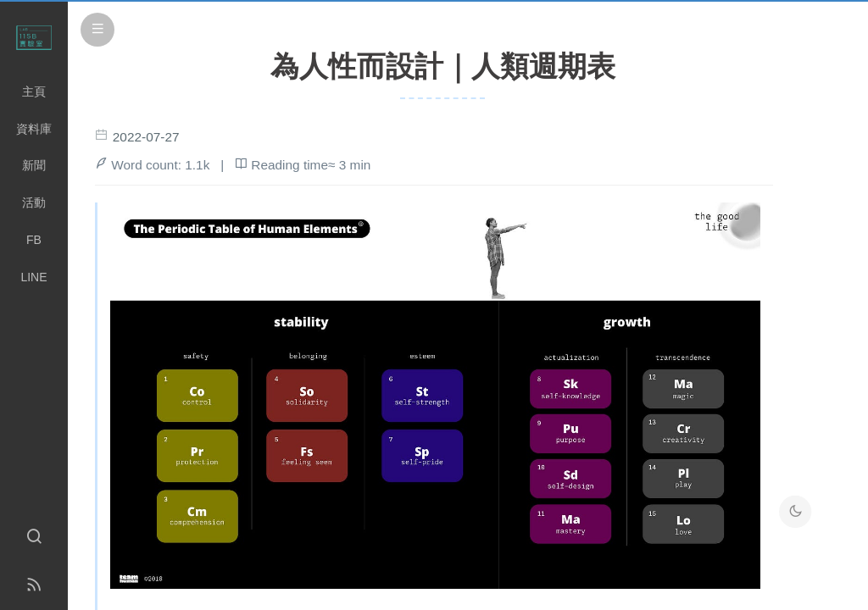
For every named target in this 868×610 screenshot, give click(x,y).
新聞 (34, 165)
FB (34, 240)
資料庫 (34, 129)
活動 (34, 202)
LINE (33, 277)
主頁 (34, 91)
